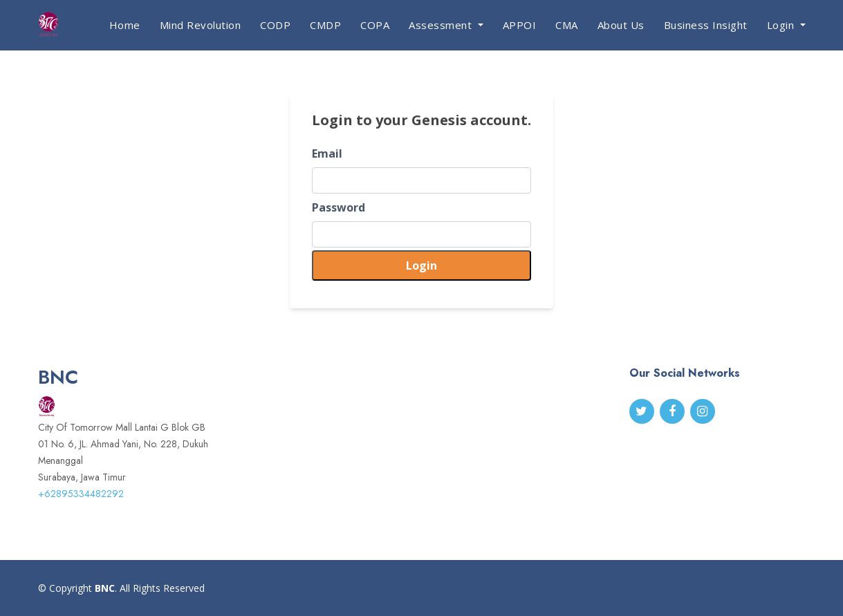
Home (125, 25)
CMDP (325, 25)
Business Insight (706, 25)
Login (421, 265)
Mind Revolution (201, 25)
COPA (375, 25)
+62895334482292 (81, 494)
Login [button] (782, 25)
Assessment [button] (442, 25)
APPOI (520, 25)
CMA (567, 25)
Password (339, 207)
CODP (275, 25)
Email (327, 153)
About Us (621, 25)
